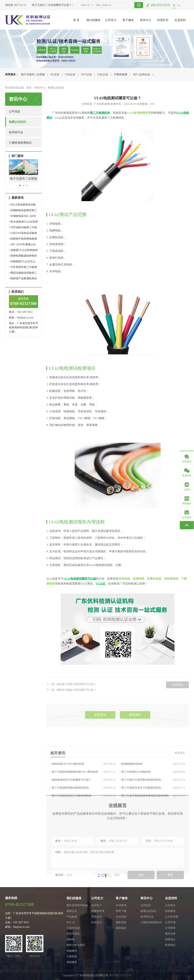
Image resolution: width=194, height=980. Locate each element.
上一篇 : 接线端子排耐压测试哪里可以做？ (71, 693)
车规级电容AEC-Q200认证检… (22, 217)
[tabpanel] (23, 174)
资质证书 (96, 917)
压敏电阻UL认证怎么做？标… (22, 262)
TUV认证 (86, 74)
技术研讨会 (16, 132)
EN (179, 5)
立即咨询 (100, 726)
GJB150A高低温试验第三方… (23, 234)
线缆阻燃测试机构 (152, 790)
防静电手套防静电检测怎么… (23, 239)
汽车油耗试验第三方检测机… (23, 228)
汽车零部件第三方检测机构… (23, 268)
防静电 (70, 939)
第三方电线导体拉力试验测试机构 (152, 814)
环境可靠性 (73, 934)
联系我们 (170, 945)
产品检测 (72, 917)
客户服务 (128, 20)
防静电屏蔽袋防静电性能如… (23, 256)
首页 (29, 88)
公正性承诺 (172, 917)
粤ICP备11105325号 (120, 975)
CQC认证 (103, 74)
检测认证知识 (56, 88)
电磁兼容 (72, 951)
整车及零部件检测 (77, 905)
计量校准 (72, 956)
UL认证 (55, 74)
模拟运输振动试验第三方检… (23, 274)
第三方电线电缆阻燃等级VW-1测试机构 (83, 798)
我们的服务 (93, 20)
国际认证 (72, 911)
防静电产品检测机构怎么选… (23, 279)
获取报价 (135, 726)
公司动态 (15, 111)
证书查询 (121, 905)
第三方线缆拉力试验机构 (152, 798)
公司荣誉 (170, 928)
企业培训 (121, 917)
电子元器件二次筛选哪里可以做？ (53, 5)
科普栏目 (163, 20)
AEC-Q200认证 (142, 74)
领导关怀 (170, 934)
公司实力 (111, 20)
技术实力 (96, 922)
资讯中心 (145, 20)
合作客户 (96, 905)
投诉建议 (170, 911)
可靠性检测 (120, 74)
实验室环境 (98, 911)
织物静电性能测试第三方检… (23, 211)
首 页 (76, 20)
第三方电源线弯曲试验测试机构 (83, 814)
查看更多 (180, 779)
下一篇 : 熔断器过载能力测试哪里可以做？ (71, 699)
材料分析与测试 (76, 945)
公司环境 (170, 922)
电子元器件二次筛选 (33, 74)
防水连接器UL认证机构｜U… (23, 222)
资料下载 (121, 911)
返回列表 (178, 693)
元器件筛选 (73, 928)
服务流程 (121, 922)
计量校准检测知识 (20, 143)
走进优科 (180, 20)
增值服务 (72, 962)
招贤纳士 (170, 939)
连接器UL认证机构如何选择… (23, 251)
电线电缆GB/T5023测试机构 (83, 790)
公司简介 (170, 905)
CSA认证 (70, 74)
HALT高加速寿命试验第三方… (22, 205)
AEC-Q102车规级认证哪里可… (22, 245)
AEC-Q (71, 922)
